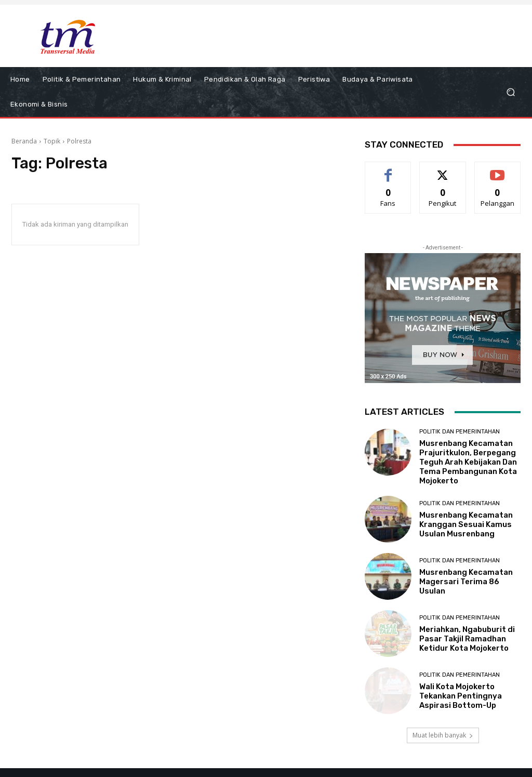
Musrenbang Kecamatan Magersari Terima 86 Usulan (466, 582)
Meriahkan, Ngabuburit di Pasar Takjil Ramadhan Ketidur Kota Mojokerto (467, 639)
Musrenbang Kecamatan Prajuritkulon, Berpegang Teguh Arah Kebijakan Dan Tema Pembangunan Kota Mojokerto (468, 462)
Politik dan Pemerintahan (460, 432)
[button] (510, 92)
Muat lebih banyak (443, 735)
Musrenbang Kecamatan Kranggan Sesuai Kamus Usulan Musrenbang (466, 524)
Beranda (24, 141)
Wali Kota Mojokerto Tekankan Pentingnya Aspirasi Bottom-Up (461, 696)
